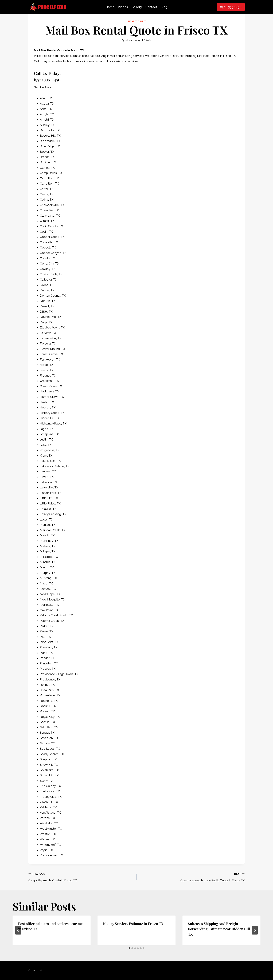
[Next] (255, 930)
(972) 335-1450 (231, 7)
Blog (164, 7)
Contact (151, 7)
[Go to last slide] (18, 930)
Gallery (137, 7)
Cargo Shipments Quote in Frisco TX (81, 876)
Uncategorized (137, 21)
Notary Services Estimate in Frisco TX (133, 924)
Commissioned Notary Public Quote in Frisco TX (192, 876)
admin (128, 40)
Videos (123, 7)
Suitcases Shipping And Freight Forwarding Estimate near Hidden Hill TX (219, 929)
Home (110, 7)
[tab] (130, 948)
